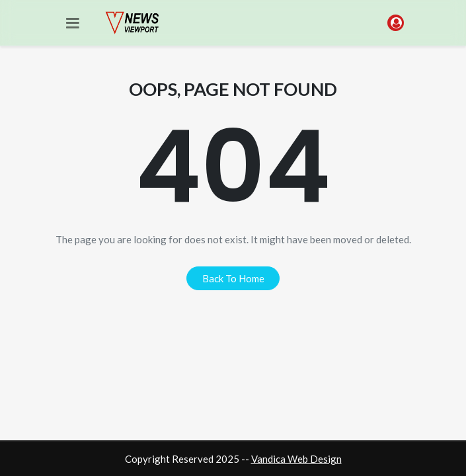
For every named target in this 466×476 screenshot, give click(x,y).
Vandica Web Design (296, 459)
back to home (233, 278)
